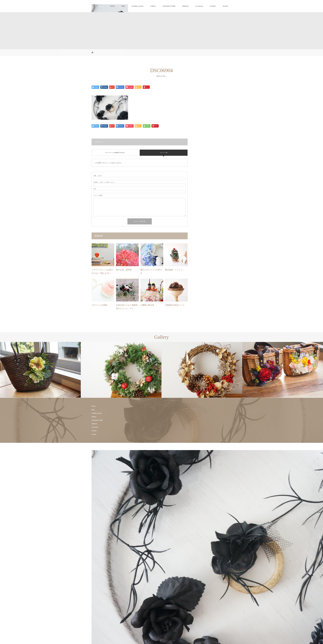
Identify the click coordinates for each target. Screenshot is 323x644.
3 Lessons (199, 6)
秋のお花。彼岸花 (124, 270)
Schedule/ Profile (169, 6)
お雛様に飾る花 (147, 305)
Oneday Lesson (138, 6)
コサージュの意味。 (100, 305)
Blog (123, 6)
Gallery (153, 6)
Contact (213, 6)
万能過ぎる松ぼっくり (175, 305)
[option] (40, 370)
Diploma (185, 6)
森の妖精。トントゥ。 (175, 270)
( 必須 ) (98, 176)
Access (225, 6)
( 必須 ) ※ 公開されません (104, 182)
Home (112, 6)
